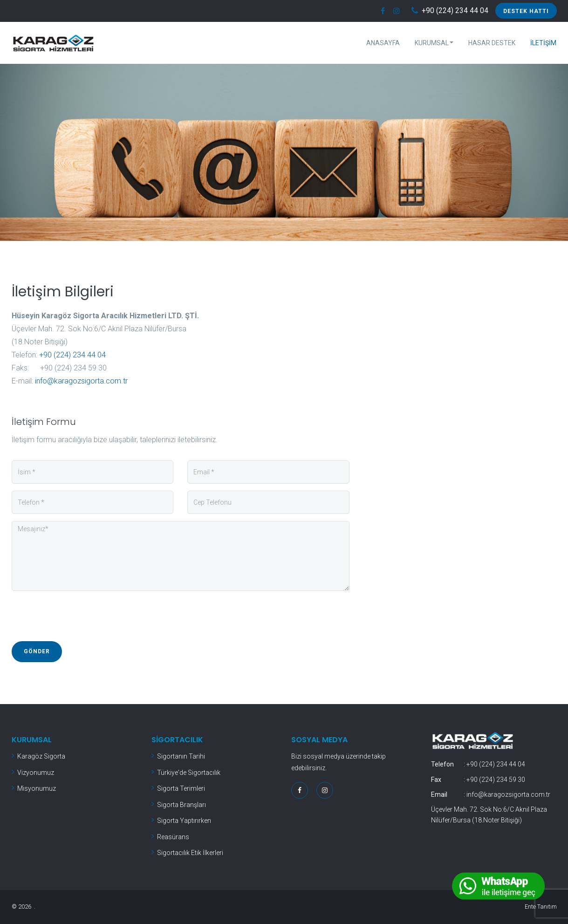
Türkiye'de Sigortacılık (189, 773)
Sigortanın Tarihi (181, 756)
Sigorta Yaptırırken (184, 821)
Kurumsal (434, 43)
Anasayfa (383, 43)
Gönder (37, 651)
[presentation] (82, 616)
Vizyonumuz (36, 773)
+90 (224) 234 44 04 (455, 11)
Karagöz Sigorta (41, 756)
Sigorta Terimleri (181, 788)
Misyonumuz (37, 788)
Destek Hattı (526, 11)
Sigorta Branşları (181, 805)
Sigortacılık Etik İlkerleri (190, 853)
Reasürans (173, 837)
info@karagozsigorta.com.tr (81, 381)
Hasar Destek (492, 43)
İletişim (543, 43)
